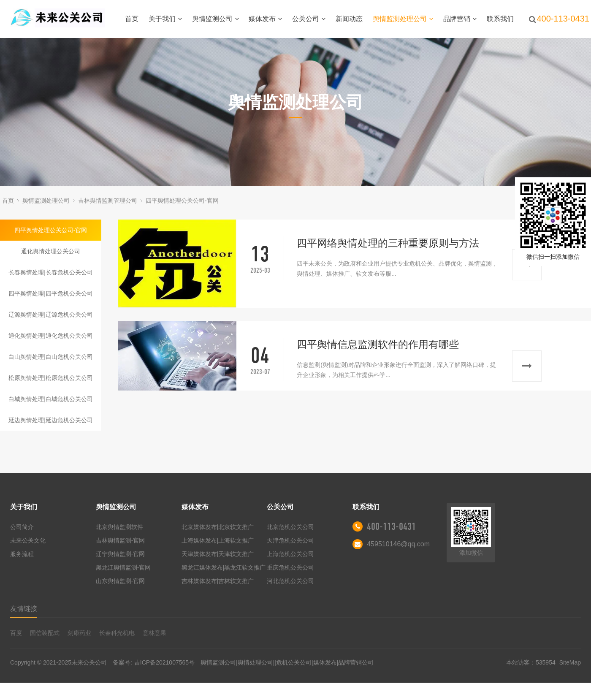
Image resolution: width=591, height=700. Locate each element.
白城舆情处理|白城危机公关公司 (51, 399)
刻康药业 (79, 633)
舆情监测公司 (216, 19)
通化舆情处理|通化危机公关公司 (51, 336)
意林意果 (155, 633)
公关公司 (309, 19)
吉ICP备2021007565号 (164, 662)
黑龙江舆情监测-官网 (123, 567)
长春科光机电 (117, 633)
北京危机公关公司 (290, 527)
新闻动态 (349, 19)
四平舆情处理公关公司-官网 (182, 201)
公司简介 (22, 527)
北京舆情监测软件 (119, 527)
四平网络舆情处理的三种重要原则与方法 (388, 243)
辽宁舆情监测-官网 (121, 554)
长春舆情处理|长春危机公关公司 (51, 272)
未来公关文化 (28, 540)
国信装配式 (45, 633)
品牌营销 (460, 19)
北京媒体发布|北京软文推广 (218, 527)
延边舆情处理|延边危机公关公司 (51, 420)
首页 (132, 19)
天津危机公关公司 (290, 540)
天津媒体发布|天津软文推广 (218, 554)
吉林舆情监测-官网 (121, 540)
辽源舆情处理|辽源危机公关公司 (51, 315)
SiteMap (570, 662)
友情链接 (24, 609)
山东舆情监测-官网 (121, 581)
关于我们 (165, 19)
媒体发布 (265, 19)
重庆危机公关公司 (290, 567)
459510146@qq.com (398, 544)
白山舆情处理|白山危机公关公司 (51, 357)
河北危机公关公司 (290, 581)
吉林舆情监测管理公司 (108, 201)
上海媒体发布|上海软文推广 (218, 540)
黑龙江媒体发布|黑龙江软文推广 (224, 567)
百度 (16, 633)
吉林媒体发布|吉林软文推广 (218, 581)
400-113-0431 (391, 526)
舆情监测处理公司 (403, 19)
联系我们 (500, 19)
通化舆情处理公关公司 (51, 251)
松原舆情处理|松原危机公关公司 (51, 378)
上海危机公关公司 (290, 554)
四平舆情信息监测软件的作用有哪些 (378, 344)
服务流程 (22, 554)
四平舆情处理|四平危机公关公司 (51, 293)
